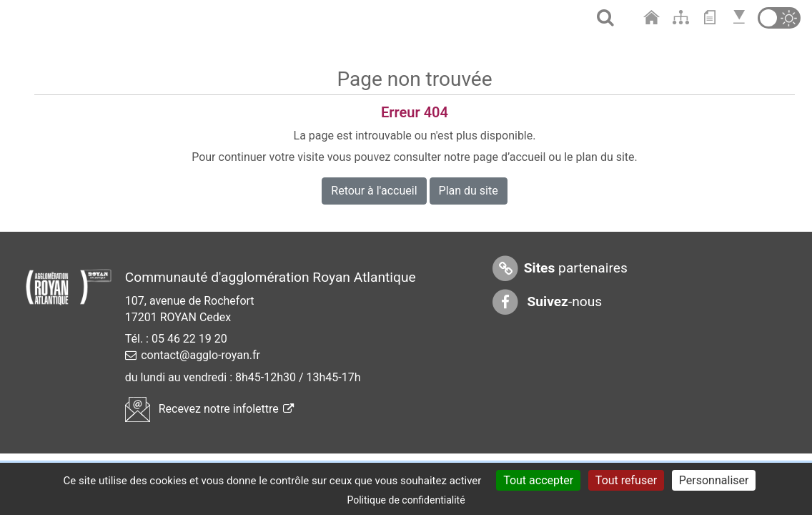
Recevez (209, 409)
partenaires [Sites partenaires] (559, 269)
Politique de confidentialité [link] (406, 500)
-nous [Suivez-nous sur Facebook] (547, 302)
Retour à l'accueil (374, 191)
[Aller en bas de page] (741, 18)
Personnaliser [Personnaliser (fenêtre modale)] (714, 480)
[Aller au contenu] (713, 18)
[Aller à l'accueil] (653, 18)
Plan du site (469, 191)
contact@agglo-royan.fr (200, 355)
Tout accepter (538, 480)
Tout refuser (626, 480)
